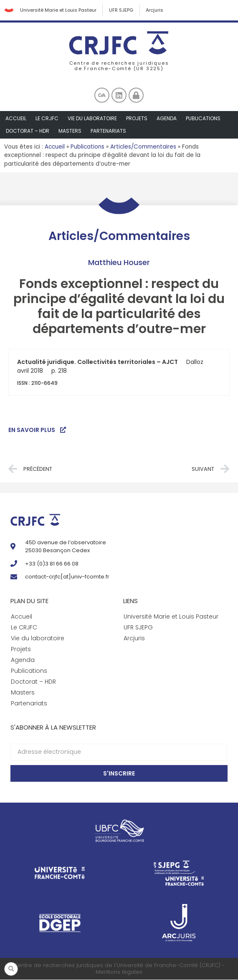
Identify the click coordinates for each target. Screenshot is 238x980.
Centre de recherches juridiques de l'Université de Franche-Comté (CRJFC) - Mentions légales (119, 969)
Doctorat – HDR (28, 131)
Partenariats (108, 131)
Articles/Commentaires (143, 147)
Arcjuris (155, 10)
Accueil (16, 119)
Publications (203, 119)
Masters (70, 131)
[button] (11, 969)
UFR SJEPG (122, 10)
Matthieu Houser (119, 263)
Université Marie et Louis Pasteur (58, 10)
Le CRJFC (47, 119)
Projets (137, 119)
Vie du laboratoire (92, 119)
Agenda (167, 119)
